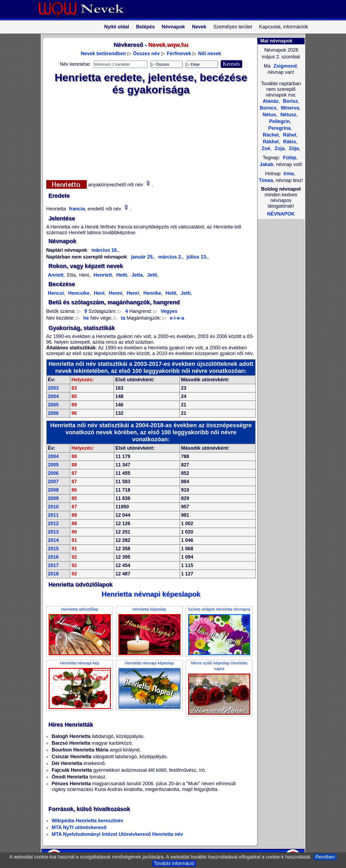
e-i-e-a (177, 318)
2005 (53, 405)
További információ (174, 863)
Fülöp (290, 158)
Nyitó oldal (117, 27)
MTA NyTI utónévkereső (79, 827)
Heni (98, 293)
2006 (53, 413)
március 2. (169, 257)
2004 (53, 396)
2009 (53, 498)
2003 (53, 388)
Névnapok (173, 27)
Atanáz (271, 101)
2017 (53, 565)
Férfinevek (179, 54)
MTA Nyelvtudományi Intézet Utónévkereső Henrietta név (117, 834)
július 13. (196, 257)
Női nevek (210, 54)
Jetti (151, 275)
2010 (53, 507)
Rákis (289, 142)
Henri (132, 293)
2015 (53, 549)
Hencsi (56, 293)
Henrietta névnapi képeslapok (151, 594)
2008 (53, 490)
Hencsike (78, 293)
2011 (53, 515)
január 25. (142, 257)
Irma (289, 174)
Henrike (152, 293)
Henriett (102, 275)
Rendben (325, 857)
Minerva (289, 108)
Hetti (121, 275)
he (86, 318)
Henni (115, 293)
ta (123, 318)
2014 (53, 540)
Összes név (146, 54)
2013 (53, 532)
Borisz (290, 101)
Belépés (145, 27)
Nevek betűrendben (103, 54)
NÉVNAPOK (281, 214)
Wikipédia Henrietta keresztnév (87, 821)
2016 (53, 557)
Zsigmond (285, 66)
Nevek (199, 27)
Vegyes (169, 311)
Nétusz (288, 115)
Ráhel (289, 135)
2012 (53, 524)
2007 (53, 482)
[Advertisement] (148, 137)
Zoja (279, 148)
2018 (53, 574)
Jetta (136, 275)
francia (76, 209)
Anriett (56, 275)
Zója (293, 148)
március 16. (105, 250)
